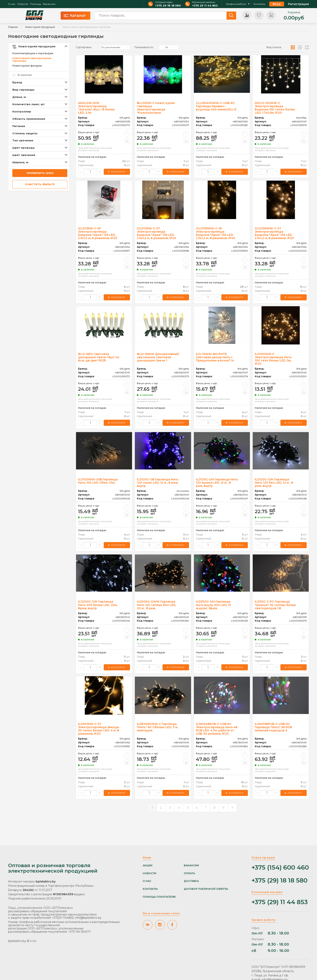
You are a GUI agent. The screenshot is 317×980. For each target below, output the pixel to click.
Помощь (36, 4)
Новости (23, 4)
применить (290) (40, 173)
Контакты (259, 4)
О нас (12, 4)
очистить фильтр (40, 184)
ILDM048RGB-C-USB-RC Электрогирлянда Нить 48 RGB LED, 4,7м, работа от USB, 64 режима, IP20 (217, 729)
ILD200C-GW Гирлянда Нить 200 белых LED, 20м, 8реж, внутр (98, 605)
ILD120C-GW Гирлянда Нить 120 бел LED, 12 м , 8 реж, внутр (274, 483)
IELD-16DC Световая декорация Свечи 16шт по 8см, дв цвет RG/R (99, 357)
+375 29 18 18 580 (168, 6)
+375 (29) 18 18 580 (279, 881)
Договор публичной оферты (206, 889)
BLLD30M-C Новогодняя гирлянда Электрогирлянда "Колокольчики (156, 108)
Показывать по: (144, 47)
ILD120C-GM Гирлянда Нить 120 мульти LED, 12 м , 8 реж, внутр (217, 483)
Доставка (191, 881)
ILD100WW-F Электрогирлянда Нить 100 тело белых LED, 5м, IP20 (273, 359)
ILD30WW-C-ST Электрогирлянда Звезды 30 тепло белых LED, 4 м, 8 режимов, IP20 (99, 729)
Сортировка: (84, 47)
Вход (277, 4)
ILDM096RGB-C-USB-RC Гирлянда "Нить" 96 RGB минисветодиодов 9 (273, 727)
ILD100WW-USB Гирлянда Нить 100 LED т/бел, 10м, (98, 481)
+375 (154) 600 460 (280, 868)
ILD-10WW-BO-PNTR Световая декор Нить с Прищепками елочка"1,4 (215, 357)
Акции (148, 866)
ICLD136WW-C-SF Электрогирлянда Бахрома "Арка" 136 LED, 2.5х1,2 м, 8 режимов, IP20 (216, 233)
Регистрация (299, 4)
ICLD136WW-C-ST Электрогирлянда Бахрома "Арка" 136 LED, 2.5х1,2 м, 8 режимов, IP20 (274, 233)
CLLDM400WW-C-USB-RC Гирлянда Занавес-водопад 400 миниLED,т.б (216, 106)
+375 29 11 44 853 (205, 6)
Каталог (75, 16)
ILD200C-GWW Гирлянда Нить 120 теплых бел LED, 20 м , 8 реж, (156, 605)
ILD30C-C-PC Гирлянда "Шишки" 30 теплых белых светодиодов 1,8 (275, 605)
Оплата (189, 873)
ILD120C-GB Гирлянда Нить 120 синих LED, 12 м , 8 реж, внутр (158, 483)
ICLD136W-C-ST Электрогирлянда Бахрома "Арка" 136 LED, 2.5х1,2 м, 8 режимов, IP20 (156, 233)
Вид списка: (274, 47)
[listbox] (115, 47)
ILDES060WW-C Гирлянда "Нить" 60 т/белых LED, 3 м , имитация (158, 727)
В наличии (25, 75)
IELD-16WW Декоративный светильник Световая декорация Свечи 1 (158, 357)
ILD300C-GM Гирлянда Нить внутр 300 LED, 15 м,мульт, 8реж (213, 605)
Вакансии (49, 4)
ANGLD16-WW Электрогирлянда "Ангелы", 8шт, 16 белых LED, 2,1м (96, 108)
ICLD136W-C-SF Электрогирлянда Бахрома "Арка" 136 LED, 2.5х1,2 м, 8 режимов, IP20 (98, 233)
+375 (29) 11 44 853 (280, 902)
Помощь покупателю (159, 897)
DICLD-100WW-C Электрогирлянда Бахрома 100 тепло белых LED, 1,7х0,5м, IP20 (275, 108)
